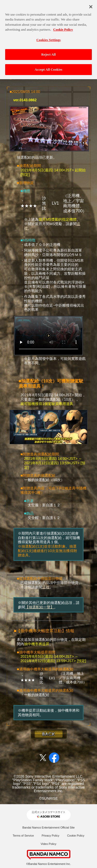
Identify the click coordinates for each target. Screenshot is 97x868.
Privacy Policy (50, 836)
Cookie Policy (76, 836)
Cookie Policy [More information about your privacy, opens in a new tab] (63, 27)
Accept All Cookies (48, 67)
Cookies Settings (48, 38)
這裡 (46, 587)
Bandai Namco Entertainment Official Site (48, 827)
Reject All (49, 52)
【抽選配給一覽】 (40, 607)
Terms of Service (23, 836)
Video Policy (48, 844)
